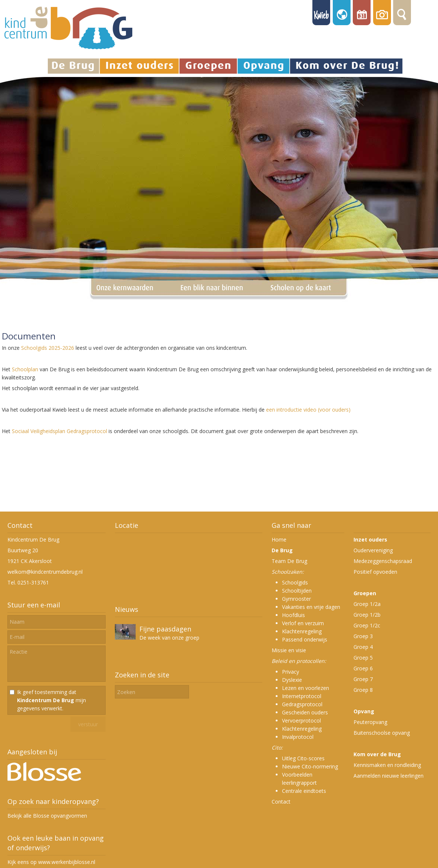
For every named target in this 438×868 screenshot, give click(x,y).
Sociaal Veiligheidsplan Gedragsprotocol (59, 431)
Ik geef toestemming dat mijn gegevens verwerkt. (52, 700)
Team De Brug (289, 561)
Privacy (291, 672)
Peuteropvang (370, 722)
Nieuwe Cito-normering (310, 766)
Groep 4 (363, 647)
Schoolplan (25, 369)
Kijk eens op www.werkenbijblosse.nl (51, 862)
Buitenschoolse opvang (382, 733)
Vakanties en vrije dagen (311, 607)
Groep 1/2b (367, 615)
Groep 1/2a (367, 604)
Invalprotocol (298, 737)
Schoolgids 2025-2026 (48, 348)
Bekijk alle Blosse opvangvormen (47, 816)
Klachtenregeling (302, 631)
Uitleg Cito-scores (303, 758)
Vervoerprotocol (301, 720)
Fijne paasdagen (165, 629)
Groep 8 (363, 690)
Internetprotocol (302, 696)
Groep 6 (363, 668)
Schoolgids (295, 582)
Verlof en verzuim (303, 623)
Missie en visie (289, 650)
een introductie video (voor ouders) (308, 410)
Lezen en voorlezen (306, 688)
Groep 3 (363, 636)
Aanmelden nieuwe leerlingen (389, 776)
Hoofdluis (293, 615)
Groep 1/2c (367, 625)
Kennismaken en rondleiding (387, 765)
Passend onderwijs (305, 639)
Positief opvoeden (375, 572)
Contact (281, 802)
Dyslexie (292, 680)
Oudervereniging (373, 550)
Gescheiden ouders (305, 712)
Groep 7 (363, 679)
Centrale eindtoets (304, 791)
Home (279, 539)
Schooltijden (297, 591)
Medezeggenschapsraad (383, 561)
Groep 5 (363, 658)
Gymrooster (296, 599)
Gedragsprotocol (302, 704)
